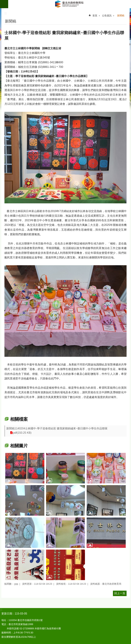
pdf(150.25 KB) (22, 433)
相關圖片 (19, 446)
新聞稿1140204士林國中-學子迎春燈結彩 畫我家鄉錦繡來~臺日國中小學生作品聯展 (57, 428)
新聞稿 (121, 16)
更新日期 (7, 614)
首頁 (95, 16)
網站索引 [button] (4, 4)
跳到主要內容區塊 (2, 2)
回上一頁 (120, 593)
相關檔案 (19, 419)
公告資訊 (107, 16)
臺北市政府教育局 (70, 4)
